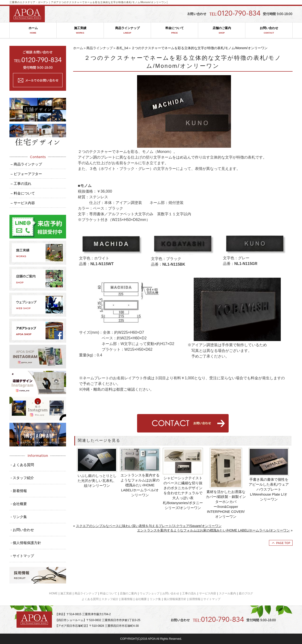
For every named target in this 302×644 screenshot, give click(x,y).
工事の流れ (189, 593)
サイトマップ (212, 599)
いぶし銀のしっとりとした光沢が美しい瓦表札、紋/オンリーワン (97, 481)
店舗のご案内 (222, 30)
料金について (174, 30)
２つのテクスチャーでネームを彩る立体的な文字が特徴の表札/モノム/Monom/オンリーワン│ (113, 2)
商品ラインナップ (127, 30)
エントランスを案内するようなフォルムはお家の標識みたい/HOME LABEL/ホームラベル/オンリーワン (140, 485)
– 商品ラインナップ (26, 164)
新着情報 (127, 599)
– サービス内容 (23, 203)
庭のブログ (246, 593)
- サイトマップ (22, 556)
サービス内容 (208, 593)
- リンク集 (19, 517)
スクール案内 (227, 593)
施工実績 (80, 30)
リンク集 (155, 599)
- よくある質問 (22, 465)
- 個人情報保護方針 (26, 543)
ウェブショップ (150, 593)
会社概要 (141, 599)
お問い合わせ (269, 30)
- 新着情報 (19, 491)
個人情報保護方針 (175, 599)
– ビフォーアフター (26, 174)
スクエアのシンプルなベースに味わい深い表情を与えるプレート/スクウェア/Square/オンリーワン (149, 526)
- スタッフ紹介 (22, 478)
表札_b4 (122, 48)
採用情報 (195, 599)
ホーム (33, 30)
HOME (53, 593)
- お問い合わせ (22, 530)
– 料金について (23, 193)
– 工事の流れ (21, 184)
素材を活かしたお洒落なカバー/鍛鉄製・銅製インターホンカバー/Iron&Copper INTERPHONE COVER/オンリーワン (226, 504)
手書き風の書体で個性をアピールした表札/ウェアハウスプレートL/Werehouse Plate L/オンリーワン (269, 489)
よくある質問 (90, 599)
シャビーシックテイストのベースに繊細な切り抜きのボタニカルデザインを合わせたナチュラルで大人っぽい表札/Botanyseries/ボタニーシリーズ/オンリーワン (183, 493)
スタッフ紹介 (110, 599)
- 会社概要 (19, 504)
